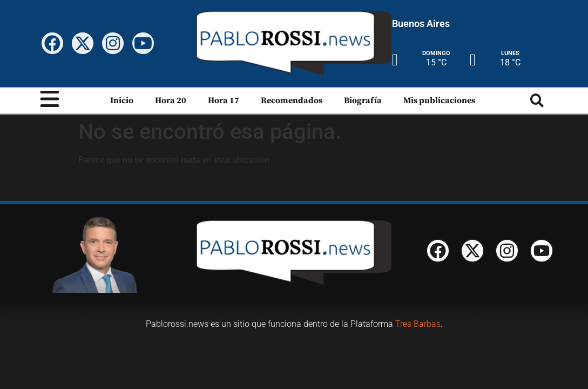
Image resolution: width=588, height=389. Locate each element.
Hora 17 (224, 100)
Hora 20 (171, 100)
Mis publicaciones (439, 100)
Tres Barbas (418, 324)
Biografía (363, 100)
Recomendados (292, 100)
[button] (537, 101)
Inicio (122, 100)
